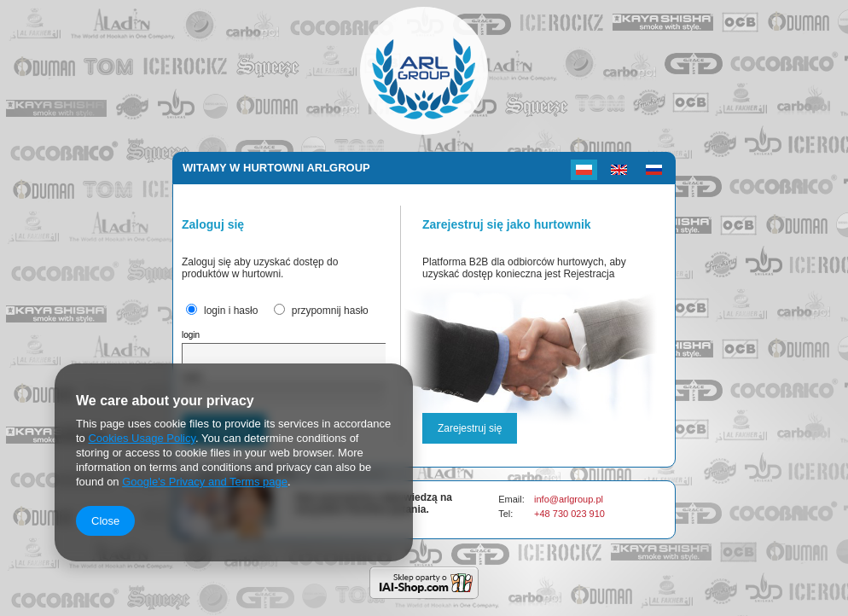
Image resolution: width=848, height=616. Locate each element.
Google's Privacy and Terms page (205, 482)
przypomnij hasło (330, 311)
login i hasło (231, 311)
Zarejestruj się (470, 428)
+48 (543, 514)
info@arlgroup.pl (569, 499)
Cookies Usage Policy (141, 438)
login (191, 335)
